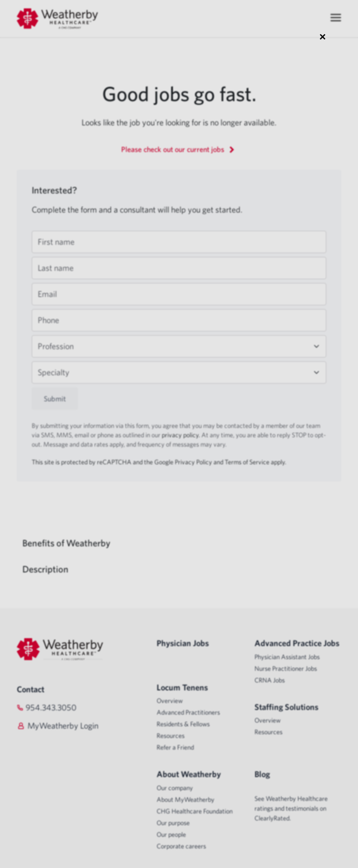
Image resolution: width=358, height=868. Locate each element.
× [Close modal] (323, 36)
